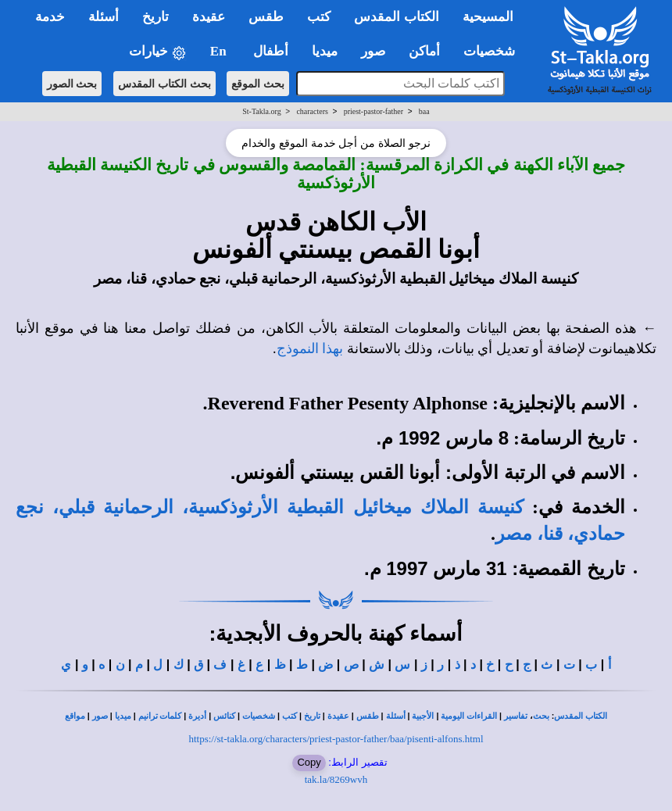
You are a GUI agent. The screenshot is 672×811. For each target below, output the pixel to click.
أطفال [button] (271, 51)
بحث (541, 716)
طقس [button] (266, 17)
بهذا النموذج (310, 348)
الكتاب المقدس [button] (396, 17)
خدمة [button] (50, 17)
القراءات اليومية (469, 716)
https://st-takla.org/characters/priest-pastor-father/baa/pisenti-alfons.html (336, 739)
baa (424, 111)
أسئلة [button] (104, 17)
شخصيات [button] (494, 51)
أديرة (197, 716)
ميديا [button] (325, 51)
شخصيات (259, 716)
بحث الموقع (258, 84)
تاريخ (312, 716)
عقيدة (338, 716)
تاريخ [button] (155, 17)
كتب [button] (319, 17)
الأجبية (423, 716)
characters (312, 111)
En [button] (220, 51)
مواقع (75, 716)
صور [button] (373, 51)
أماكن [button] (424, 51)
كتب (290, 716)
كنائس (224, 716)
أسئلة (396, 716)
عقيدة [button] (209, 17)
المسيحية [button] (488, 17)
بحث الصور (72, 84)
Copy (309, 762)
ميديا (123, 716)
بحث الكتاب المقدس (164, 84)
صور (100, 716)
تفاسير (516, 716)
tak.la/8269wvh (336, 779)
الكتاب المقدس (581, 716)
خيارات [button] (158, 52)
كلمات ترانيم (160, 716)
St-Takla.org (261, 111)
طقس (368, 716)
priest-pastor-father (374, 111)
